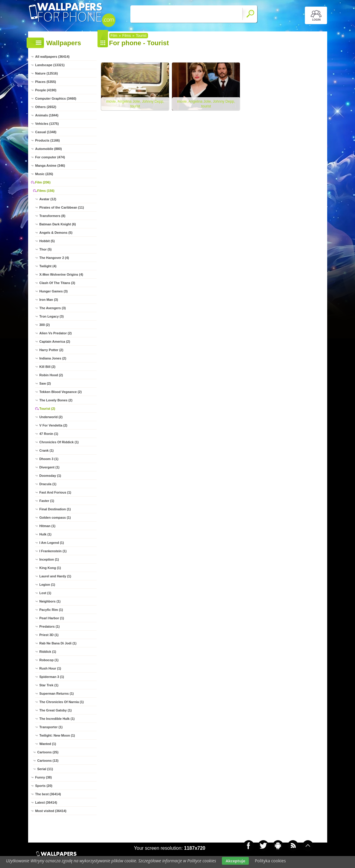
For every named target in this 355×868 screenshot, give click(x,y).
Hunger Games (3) (54, 291)
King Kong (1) (50, 568)
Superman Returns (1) (57, 694)
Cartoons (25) (48, 752)
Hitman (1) (48, 526)
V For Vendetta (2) (54, 425)
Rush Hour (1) (50, 668)
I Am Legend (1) (52, 543)
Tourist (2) (47, 409)
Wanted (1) (48, 744)
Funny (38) (44, 777)
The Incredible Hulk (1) (57, 719)
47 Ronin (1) (49, 434)
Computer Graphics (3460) (56, 98)
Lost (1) (45, 593)
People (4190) (46, 90)
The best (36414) (48, 794)
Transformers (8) (52, 216)
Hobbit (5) (47, 241)
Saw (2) (45, 383)
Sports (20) (44, 786)
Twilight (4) (48, 266)
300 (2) (45, 325)
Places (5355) (46, 82)
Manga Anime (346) (50, 166)
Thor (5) (46, 249)
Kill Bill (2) (48, 367)
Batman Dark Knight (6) (58, 224)
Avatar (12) (48, 199)
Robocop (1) (49, 660)
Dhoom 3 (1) (49, 459)
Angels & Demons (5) (56, 233)
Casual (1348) (46, 132)
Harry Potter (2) (51, 350)
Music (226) (44, 174)
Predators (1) (50, 626)
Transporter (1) (51, 727)
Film (114, 36)
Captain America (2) (55, 342)
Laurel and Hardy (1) (55, 576)
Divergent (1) (49, 467)
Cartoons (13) (48, 761)
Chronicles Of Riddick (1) (59, 442)
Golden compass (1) (55, 518)
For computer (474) (50, 157)
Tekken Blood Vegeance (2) (61, 392)
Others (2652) (46, 107)
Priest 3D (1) (49, 635)
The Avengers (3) (53, 308)
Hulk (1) (45, 534)
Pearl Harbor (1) (52, 618)
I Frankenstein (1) (53, 551)
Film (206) (43, 182)
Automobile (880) (49, 149)
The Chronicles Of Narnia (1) (62, 702)
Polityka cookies (270, 861)
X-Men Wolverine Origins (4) (61, 274)
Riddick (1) (48, 652)
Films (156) (46, 191)
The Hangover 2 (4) (54, 258)
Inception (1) (49, 559)
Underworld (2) (51, 417)
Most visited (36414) (51, 811)
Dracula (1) (48, 484)
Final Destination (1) (55, 509)
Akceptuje (235, 861)
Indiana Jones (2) (53, 358)
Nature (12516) (47, 73)
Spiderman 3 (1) (52, 677)
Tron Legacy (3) (52, 316)
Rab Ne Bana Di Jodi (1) (58, 643)
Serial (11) (45, 769)
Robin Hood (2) (51, 375)
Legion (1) (47, 585)
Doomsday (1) (50, 476)
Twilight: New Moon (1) (57, 735)
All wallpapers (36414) (52, 57)
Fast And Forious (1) (55, 492)
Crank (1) (47, 450)
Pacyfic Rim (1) (51, 610)
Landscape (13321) (50, 65)
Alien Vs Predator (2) (56, 333)
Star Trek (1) (49, 685)
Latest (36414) (46, 802)
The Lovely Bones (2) (56, 400)
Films (127, 36)
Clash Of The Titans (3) (57, 283)
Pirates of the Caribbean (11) (62, 207)
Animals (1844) (47, 115)
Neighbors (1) (50, 601)
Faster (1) (47, 501)
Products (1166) (48, 140)
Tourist (141, 36)
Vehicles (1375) (47, 124)
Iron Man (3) (49, 300)
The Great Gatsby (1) (56, 710)
